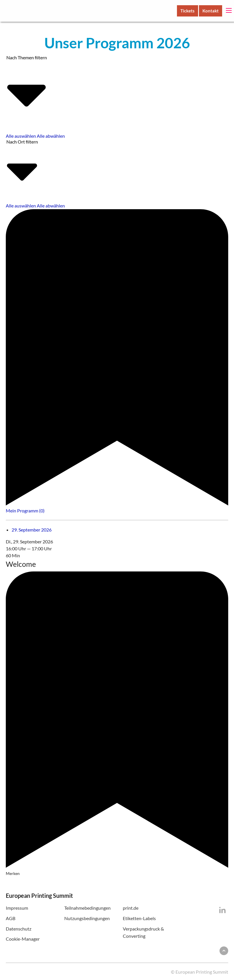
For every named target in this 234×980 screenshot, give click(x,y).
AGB (11, 918)
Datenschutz (19, 929)
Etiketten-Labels (139, 918)
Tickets (188, 11)
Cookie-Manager (23, 939)
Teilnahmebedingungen (87, 908)
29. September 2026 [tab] (32, 530)
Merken (117, 724)
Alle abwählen (51, 136)
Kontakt (211, 11)
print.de (131, 908)
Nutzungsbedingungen (87, 918)
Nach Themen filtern (26, 91)
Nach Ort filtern (22, 168)
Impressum (17, 908)
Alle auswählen (21, 136)
